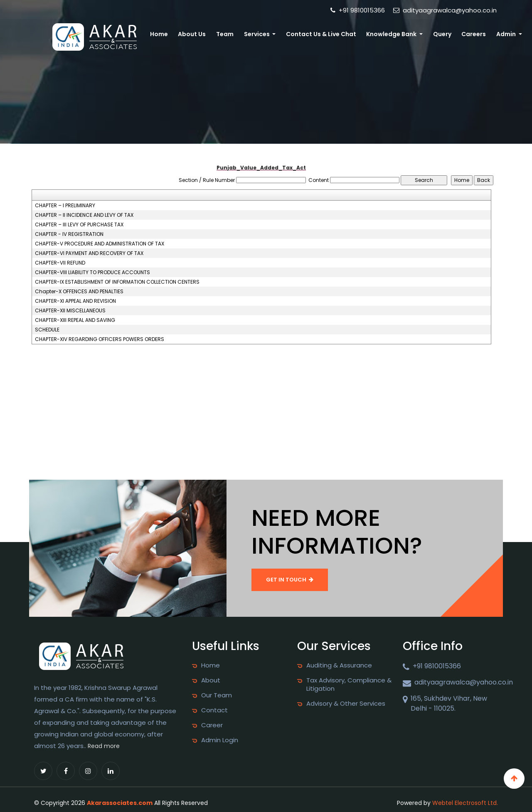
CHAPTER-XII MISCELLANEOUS (70, 311)
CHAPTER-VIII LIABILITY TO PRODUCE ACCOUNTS (92, 272)
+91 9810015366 (358, 10)
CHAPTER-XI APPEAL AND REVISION (75, 301)
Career (212, 725)
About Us (204, 34)
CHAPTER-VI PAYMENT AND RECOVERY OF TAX (89, 253)
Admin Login (220, 740)
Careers (476, 34)
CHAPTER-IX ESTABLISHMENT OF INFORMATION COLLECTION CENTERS (117, 282)
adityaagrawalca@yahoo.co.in (445, 10)
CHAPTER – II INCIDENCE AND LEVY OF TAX (84, 215)
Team (235, 34)
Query (446, 34)
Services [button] (266, 34)
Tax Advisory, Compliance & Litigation (349, 684)
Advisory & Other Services (346, 704)
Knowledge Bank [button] (398, 34)
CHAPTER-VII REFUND (60, 263)
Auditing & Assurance (339, 665)
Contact (214, 710)
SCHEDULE (47, 330)
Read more (104, 746)
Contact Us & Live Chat (328, 34)
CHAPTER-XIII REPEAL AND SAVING (75, 320)
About (211, 680)
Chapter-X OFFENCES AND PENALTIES (79, 292)
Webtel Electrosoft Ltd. (465, 803)
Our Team (217, 695)
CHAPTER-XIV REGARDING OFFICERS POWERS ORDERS (100, 339)
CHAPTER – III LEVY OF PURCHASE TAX (79, 225)
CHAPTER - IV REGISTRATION (69, 234)
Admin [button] (507, 34)
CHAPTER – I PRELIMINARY (65, 206)
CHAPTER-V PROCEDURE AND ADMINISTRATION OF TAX (100, 244)
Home (173, 34)
